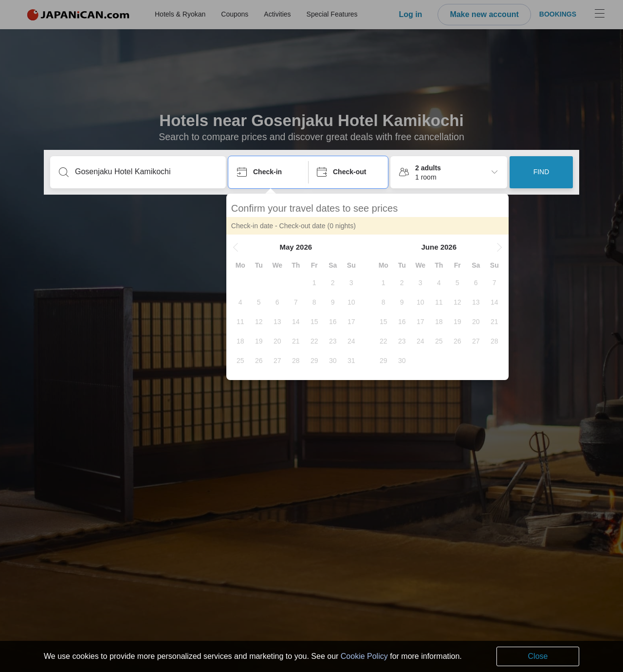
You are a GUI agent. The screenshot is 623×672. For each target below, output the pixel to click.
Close (538, 656)
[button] (238, 247)
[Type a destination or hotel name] (146, 172)
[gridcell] (316, 283)
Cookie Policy (364, 656)
